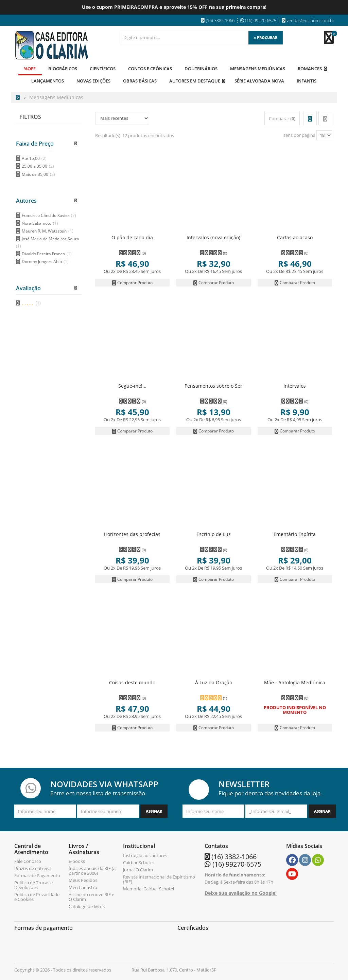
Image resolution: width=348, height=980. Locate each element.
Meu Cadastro (83, 887)
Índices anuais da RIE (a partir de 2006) (92, 870)
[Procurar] (266, 38)
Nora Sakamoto (40, 223)
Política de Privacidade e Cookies (37, 896)
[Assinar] (154, 811)
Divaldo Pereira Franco (47, 253)
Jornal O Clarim (138, 869)
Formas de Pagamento (37, 875)
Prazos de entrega (32, 868)
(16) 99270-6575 (237, 863)
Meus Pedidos (83, 880)
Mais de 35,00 (38, 174)
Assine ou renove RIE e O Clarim (91, 896)
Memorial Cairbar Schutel (149, 888)
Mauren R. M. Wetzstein (48, 231)
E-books (77, 861)
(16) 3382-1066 (234, 856)
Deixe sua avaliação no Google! (241, 893)
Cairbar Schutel (138, 862)
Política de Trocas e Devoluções (33, 885)
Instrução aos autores (145, 855)
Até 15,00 (34, 158)
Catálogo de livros (87, 906)
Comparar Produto (132, 282)
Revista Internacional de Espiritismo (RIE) (159, 879)
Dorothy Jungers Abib (45, 261)
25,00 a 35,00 (38, 166)
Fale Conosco (28, 861)
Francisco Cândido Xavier (49, 215)
